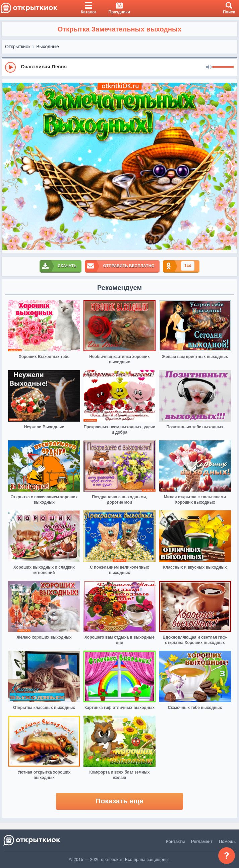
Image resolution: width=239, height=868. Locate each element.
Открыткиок (18, 47)
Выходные (47, 47)
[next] (231, 166)
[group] (119, 67)
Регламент (202, 841)
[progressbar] (223, 67)
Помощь (227, 841)
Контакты (175, 841)
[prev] (8, 166)
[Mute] (209, 67)
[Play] (10, 67)
